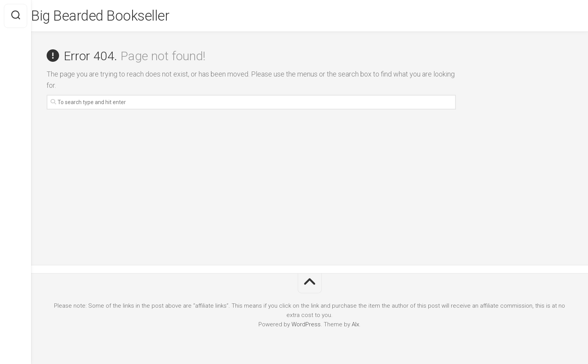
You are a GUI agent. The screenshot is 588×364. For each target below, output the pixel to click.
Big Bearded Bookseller (116, 16)
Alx (355, 324)
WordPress (306, 324)
